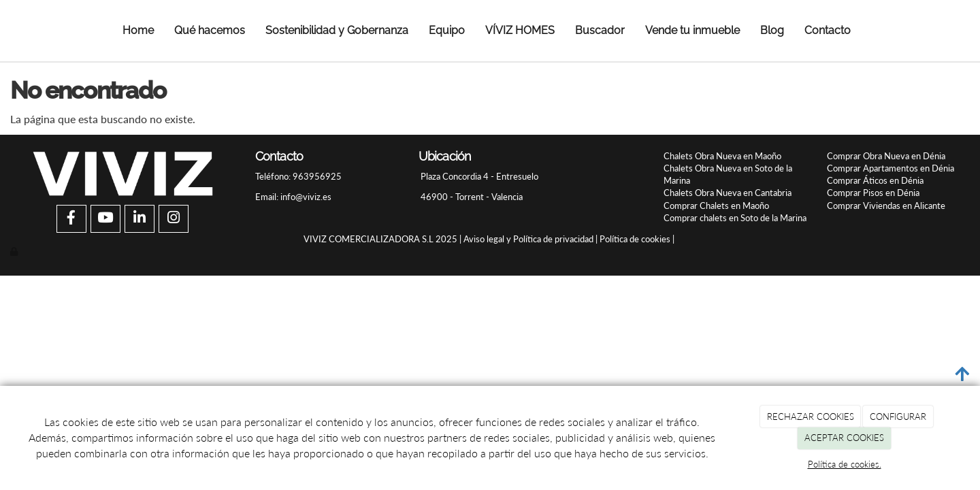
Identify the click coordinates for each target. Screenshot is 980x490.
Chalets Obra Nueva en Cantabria (728, 193)
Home (138, 30)
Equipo (447, 30)
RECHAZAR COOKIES (811, 416)
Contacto (828, 30)
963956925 (316, 176)
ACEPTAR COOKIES (844, 438)
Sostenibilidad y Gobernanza (337, 30)
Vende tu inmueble (692, 30)
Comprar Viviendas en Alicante (886, 206)
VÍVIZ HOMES (520, 30)
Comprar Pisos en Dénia (873, 193)
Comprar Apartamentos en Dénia (891, 168)
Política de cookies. (845, 464)
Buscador (600, 30)
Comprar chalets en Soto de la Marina (735, 218)
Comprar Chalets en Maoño (716, 206)
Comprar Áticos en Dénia (875, 180)
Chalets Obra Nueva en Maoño (722, 156)
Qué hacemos (210, 30)
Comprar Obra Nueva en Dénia (886, 156)
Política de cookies (635, 239)
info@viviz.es (306, 197)
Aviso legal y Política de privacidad (528, 239)
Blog (772, 30)
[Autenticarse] (15, 251)
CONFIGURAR (898, 416)
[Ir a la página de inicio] (29, 31)
